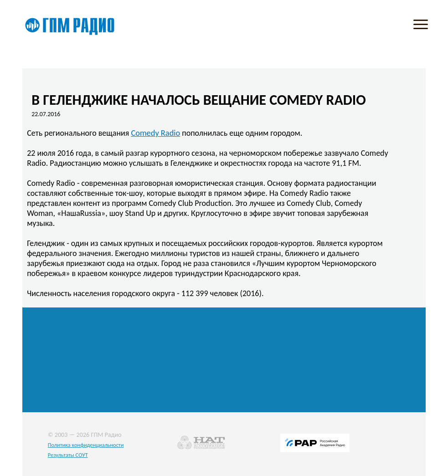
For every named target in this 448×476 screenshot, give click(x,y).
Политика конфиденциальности (86, 445)
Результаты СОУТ (68, 455)
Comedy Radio (155, 133)
